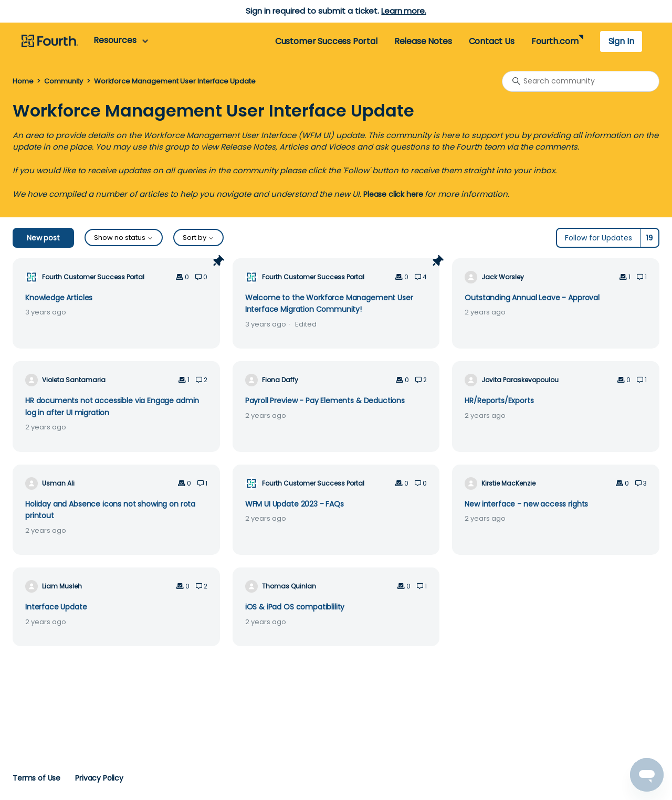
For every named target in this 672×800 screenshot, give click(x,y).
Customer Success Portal (326, 41)
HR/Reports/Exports (499, 401)
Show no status (124, 238)
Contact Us (492, 41)
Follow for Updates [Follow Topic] (598, 238)
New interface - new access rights (526, 504)
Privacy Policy (99, 778)
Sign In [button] (621, 41)
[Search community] (581, 81)
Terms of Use (36, 778)
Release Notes (423, 41)
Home (23, 81)
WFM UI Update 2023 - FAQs (295, 504)
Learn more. (403, 11)
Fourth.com (555, 41)
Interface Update (56, 607)
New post (43, 238)
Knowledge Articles (59, 298)
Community (64, 81)
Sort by (198, 238)
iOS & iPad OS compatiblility (295, 607)
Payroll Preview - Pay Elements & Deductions (325, 401)
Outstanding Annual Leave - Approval (532, 298)
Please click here (393, 194)
